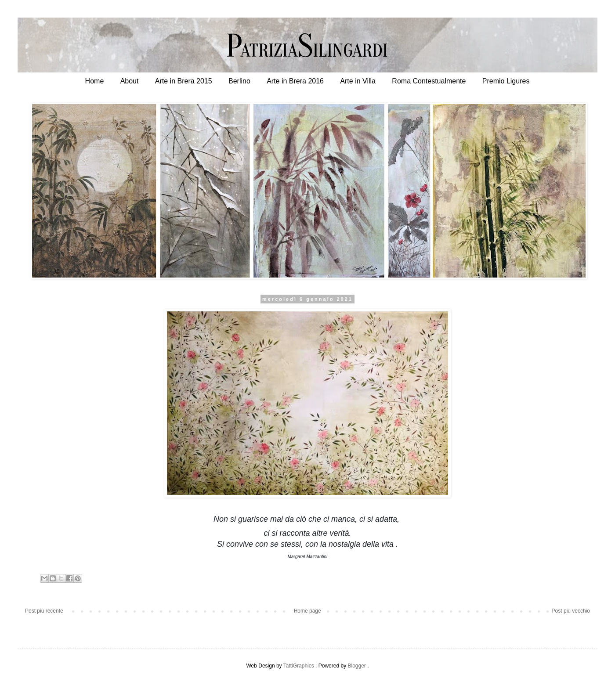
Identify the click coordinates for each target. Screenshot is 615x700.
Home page (307, 611)
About (130, 81)
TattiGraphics (299, 666)
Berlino (239, 81)
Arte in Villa (358, 81)
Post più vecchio (571, 611)
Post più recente (44, 611)
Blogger (356, 666)
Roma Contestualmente (429, 81)
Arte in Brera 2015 (184, 81)
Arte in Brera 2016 (295, 81)
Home (95, 81)
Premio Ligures (506, 81)
